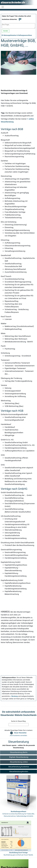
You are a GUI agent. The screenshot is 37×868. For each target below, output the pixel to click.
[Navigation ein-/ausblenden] (3, 7)
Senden (6, 31)
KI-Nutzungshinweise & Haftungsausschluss (17, 35)
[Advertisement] (18, 80)
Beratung (15, 696)
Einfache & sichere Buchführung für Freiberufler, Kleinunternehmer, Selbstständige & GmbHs (18, 814)
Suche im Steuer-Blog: (18, 721)
